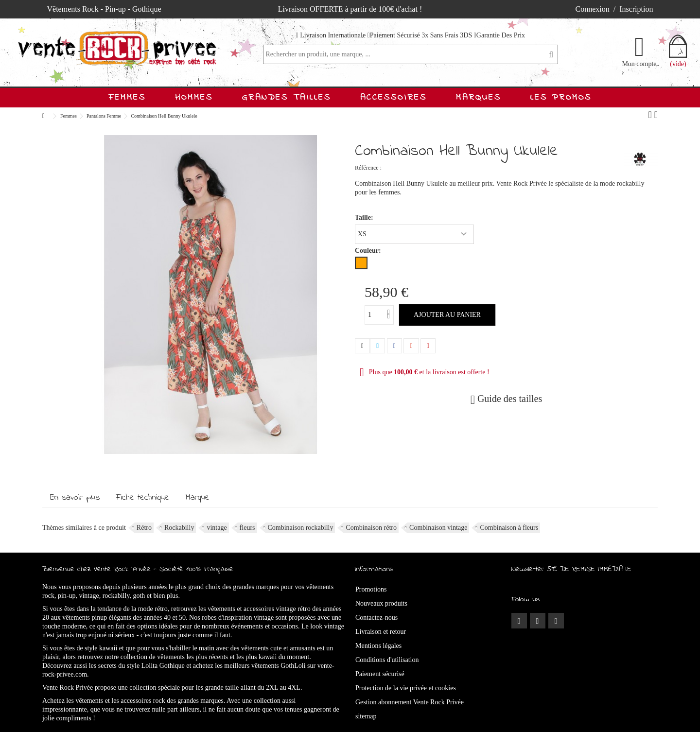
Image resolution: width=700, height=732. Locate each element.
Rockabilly (179, 528)
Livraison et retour (381, 632)
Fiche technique (143, 498)
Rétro (144, 528)
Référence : (368, 168)
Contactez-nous (376, 618)
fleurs (247, 528)
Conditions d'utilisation (387, 660)
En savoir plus (75, 498)
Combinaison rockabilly (301, 528)
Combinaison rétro (371, 528)
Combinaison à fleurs (509, 528)
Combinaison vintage (438, 528)
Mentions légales (378, 646)
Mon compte (639, 64)
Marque (198, 498)
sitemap (366, 716)
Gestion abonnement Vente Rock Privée (410, 702)
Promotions (371, 589)
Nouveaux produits (381, 603)
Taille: (365, 218)
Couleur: (369, 251)
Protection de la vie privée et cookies (406, 688)
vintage (217, 528)
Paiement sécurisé (380, 674)
